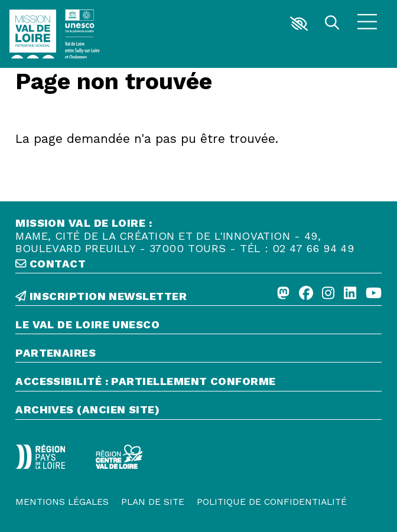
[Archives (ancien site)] (198, 411)
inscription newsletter (101, 296)
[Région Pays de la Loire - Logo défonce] (40, 456)
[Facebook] (306, 294)
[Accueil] (33, 34)
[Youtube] (374, 294)
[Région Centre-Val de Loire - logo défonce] (119, 457)
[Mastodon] (283, 294)
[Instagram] (328, 294)
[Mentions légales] (62, 502)
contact (51, 264)
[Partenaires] (198, 355)
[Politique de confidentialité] (272, 502)
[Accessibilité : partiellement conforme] (198, 383)
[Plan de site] (153, 502)
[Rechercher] (332, 24)
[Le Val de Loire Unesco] (198, 326)
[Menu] (367, 23)
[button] (299, 24)
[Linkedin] (350, 294)
